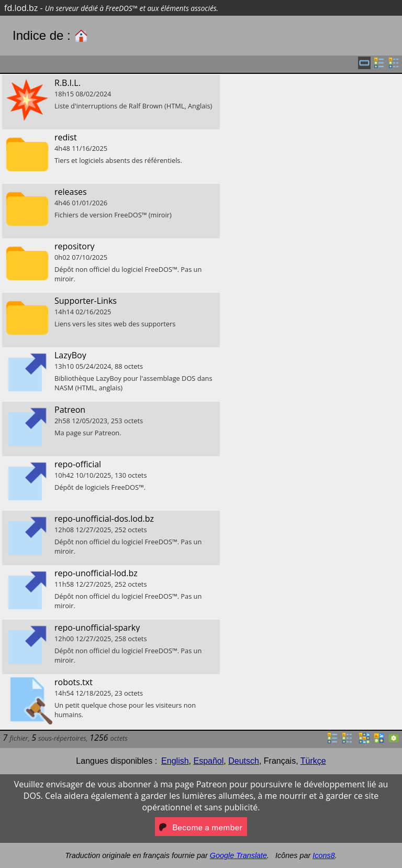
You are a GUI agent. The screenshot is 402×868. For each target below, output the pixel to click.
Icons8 (323, 855)
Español (208, 761)
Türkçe (313, 761)
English (175, 761)
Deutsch (244, 761)
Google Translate (238, 855)
